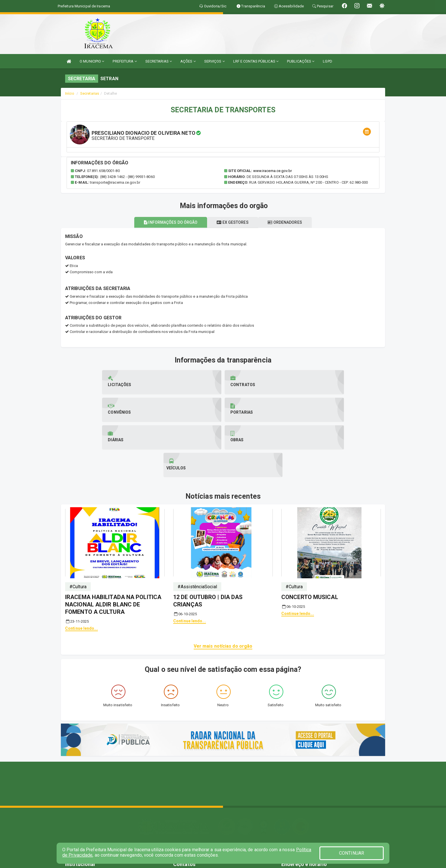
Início (70, 93)
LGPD (327, 61)
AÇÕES (188, 61)
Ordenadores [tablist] (290, 222)
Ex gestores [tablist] (233, 222)
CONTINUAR (352, 853)
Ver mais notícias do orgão (223, 591)
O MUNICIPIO (92, 61)
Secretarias (90, 93)
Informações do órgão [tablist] (166, 222)
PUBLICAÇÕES (301, 61)
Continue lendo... (81, 573)
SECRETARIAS (159, 61)
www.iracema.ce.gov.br (272, 171)
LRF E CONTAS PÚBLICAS (256, 61)
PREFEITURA (125, 61)
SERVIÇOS (214, 61)
